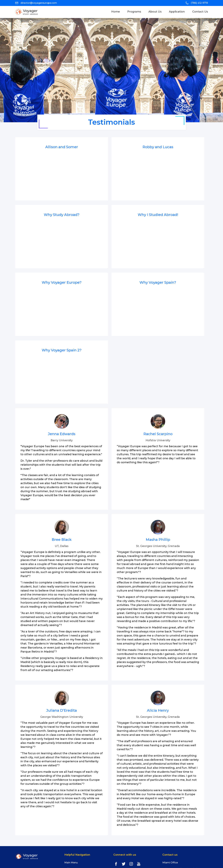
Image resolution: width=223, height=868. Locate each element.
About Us (155, 12)
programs (134, 12)
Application (177, 12)
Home (117, 12)
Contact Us (200, 12)
